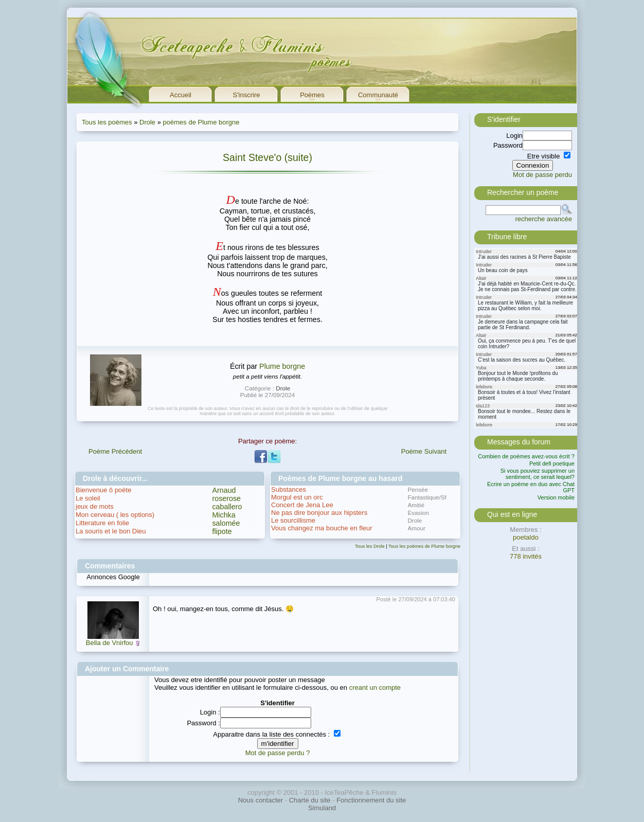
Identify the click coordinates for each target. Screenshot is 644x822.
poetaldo (526, 537)
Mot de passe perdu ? (278, 753)
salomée (226, 523)
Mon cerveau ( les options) (115, 515)
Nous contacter (261, 800)
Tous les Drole (370, 546)
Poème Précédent (115, 451)
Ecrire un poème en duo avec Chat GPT (531, 487)
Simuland (322, 808)
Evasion (418, 513)
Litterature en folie (102, 523)
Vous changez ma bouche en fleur (322, 528)
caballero (227, 507)
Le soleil (88, 498)
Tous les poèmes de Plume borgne (424, 546)
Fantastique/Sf (427, 497)
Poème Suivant (424, 451)
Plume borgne (282, 366)
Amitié (416, 505)
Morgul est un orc (297, 497)
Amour (416, 528)
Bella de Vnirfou (110, 643)
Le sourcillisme (293, 520)
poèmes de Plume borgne (201, 122)
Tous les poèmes (107, 122)
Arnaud (224, 490)
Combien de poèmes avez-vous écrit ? (526, 456)
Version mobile (556, 497)
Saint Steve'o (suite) (267, 157)
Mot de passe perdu (542, 175)
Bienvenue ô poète (103, 490)
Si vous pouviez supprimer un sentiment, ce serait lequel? (538, 474)
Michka (223, 515)
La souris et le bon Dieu (111, 531)
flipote (222, 531)
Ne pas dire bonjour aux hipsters (319, 513)
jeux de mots (95, 506)
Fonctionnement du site (371, 800)
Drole (147, 122)
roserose (226, 498)
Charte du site (310, 800)
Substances (289, 489)
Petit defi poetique (552, 463)
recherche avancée (543, 219)
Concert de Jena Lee (302, 505)
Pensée (418, 489)
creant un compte (375, 687)
